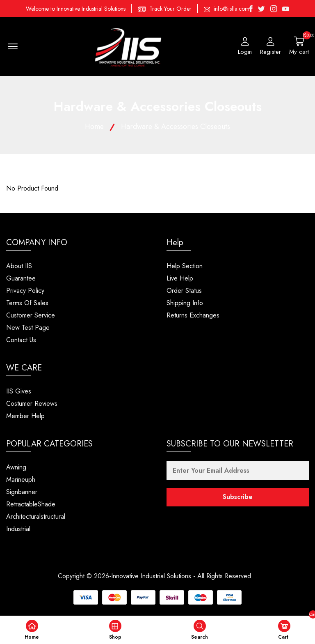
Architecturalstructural (36, 517)
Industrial (18, 529)
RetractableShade (31, 505)
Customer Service (31, 316)
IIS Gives (19, 392)
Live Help (180, 279)
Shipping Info (185, 303)
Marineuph (21, 480)
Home (93, 127)
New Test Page (28, 328)
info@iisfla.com (232, 9)
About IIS (19, 266)
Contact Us (21, 340)
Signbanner (22, 492)
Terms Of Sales (27, 303)
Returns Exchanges (193, 316)
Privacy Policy (25, 291)
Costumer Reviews (32, 404)
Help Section (185, 266)
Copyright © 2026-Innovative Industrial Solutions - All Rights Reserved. (156, 576)
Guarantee (21, 279)
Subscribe (238, 498)
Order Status (184, 291)
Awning (16, 468)
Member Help (25, 416)
